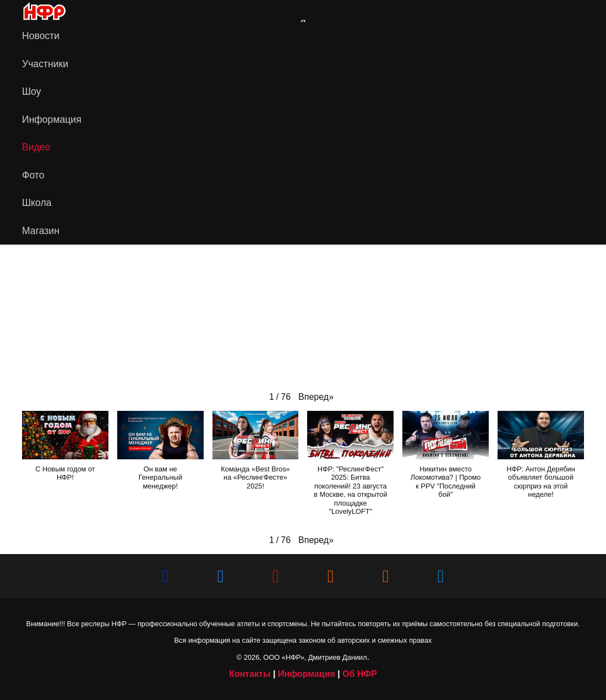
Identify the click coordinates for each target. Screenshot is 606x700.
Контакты (250, 674)
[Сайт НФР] (535, 11)
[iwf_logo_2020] (44, 11)
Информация (307, 674)
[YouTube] (570, 11)
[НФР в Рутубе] (331, 576)
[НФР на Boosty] (386, 576)
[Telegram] (588, 11)
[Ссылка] (74, 11)
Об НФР (360, 674)
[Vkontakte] (553, 11)
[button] (316, 397)
